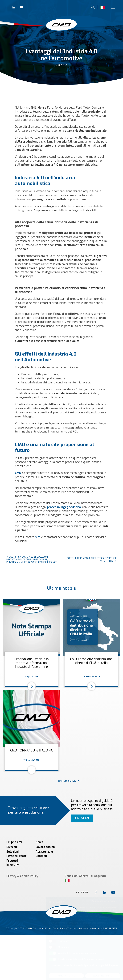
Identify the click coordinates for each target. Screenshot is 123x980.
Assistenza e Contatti (44, 854)
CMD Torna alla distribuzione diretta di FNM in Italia (91, 661)
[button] (89, 781)
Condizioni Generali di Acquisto (85, 876)
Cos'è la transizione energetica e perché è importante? (92, 560)
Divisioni (12, 847)
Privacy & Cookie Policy (22, 876)
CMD (18, 473)
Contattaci (82, 818)
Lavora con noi (45, 847)
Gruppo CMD (15, 842)
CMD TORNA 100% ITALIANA (31, 750)
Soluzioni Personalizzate (16, 854)
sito (38, 537)
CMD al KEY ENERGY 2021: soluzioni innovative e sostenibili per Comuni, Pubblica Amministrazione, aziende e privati (32, 560)
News (39, 842)
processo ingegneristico (64, 507)
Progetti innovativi (13, 863)
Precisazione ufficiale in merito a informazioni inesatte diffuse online (31, 663)
